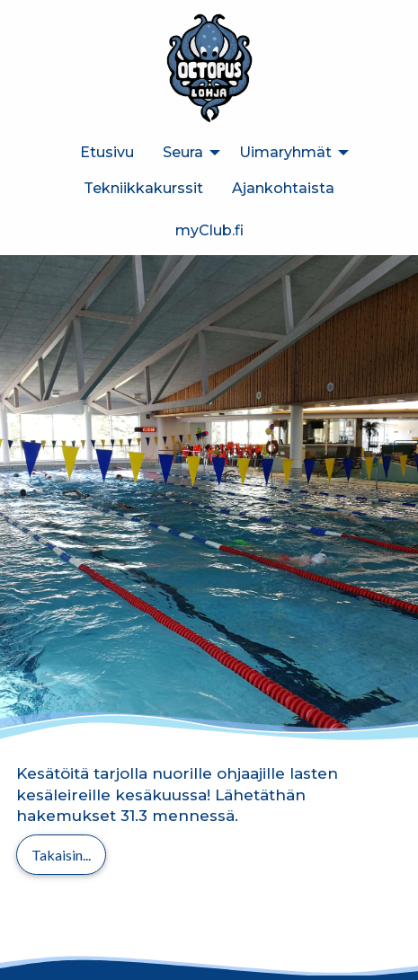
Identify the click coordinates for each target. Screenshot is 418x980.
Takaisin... (61, 855)
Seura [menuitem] (183, 152)
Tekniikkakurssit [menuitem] (143, 188)
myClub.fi (209, 230)
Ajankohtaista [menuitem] (283, 188)
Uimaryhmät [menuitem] (285, 152)
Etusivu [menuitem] (107, 152)
